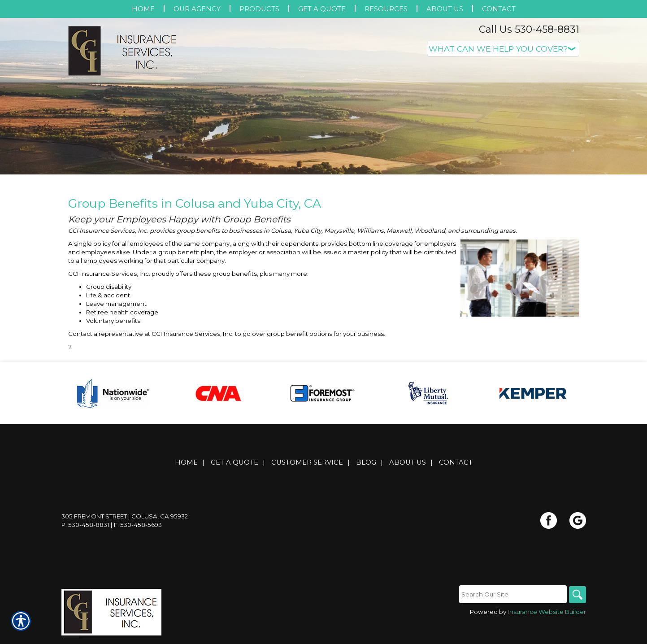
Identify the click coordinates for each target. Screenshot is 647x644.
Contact (456, 467)
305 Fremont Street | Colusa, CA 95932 (125, 521)
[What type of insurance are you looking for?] (503, 49)
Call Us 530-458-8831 (529, 29)
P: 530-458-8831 (85, 530)
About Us (408, 467)
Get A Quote (234, 467)
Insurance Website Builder (547, 617)
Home (186, 467)
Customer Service (307, 467)
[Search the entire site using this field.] (512, 599)
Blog (366, 467)
